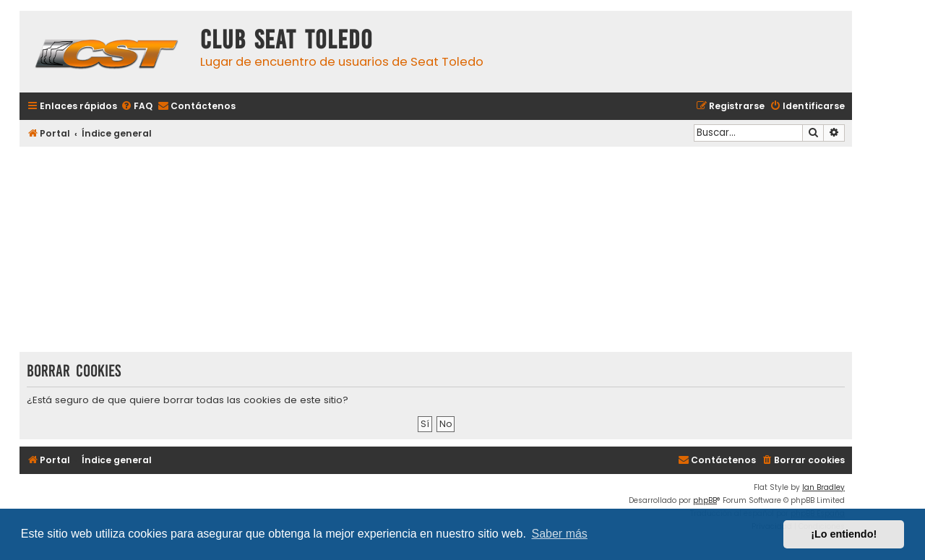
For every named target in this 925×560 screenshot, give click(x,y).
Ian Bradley (823, 487)
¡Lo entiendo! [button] (844, 534)
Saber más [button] (560, 534)
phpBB (705, 500)
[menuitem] (137, 107)
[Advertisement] (436, 251)
